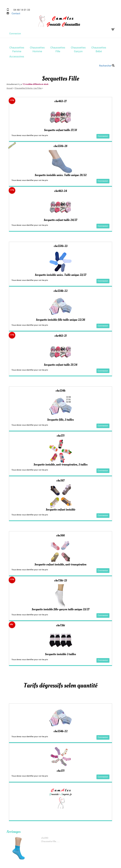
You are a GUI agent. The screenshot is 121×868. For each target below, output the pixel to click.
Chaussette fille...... (50, 841)
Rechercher (107, 66)
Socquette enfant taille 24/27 (61, 220)
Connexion (15, 33)
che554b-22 (61, 731)
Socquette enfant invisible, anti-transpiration (61, 564)
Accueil (10, 88)
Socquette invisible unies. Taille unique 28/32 (61, 175)
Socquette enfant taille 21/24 (61, 365)
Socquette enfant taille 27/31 (61, 130)
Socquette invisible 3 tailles (61, 654)
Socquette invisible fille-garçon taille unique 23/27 (61, 609)
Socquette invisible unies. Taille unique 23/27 (61, 275)
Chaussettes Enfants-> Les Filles (28, 88)
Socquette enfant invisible (61, 510)
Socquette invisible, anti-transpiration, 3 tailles (61, 465)
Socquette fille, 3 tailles (61, 420)
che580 (45, 838)
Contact (15, 13)
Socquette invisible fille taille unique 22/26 (61, 320)
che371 (61, 771)
